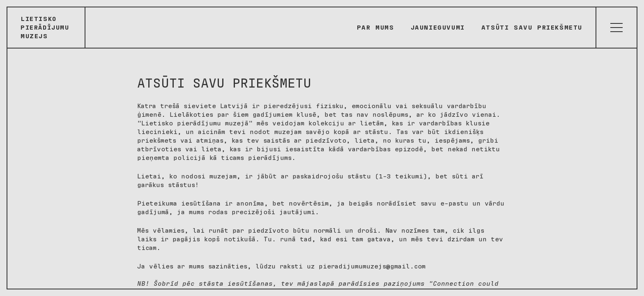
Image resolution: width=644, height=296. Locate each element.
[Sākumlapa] (46, 28)
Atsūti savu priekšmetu (532, 28)
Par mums (376, 28)
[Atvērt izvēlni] (616, 28)
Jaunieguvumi (438, 28)
